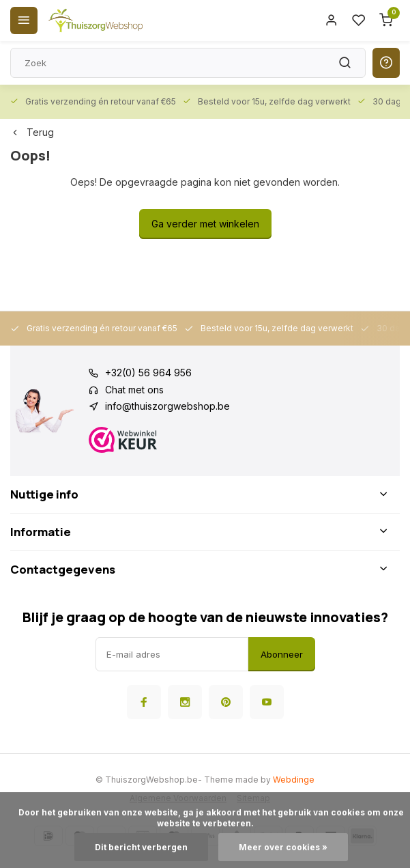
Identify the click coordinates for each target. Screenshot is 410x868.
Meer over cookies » (283, 847)
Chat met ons (134, 390)
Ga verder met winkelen (205, 224)
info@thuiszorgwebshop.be (167, 406)
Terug (32, 132)
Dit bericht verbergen (141, 847)
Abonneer (282, 654)
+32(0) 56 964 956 (148, 373)
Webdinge (294, 780)
